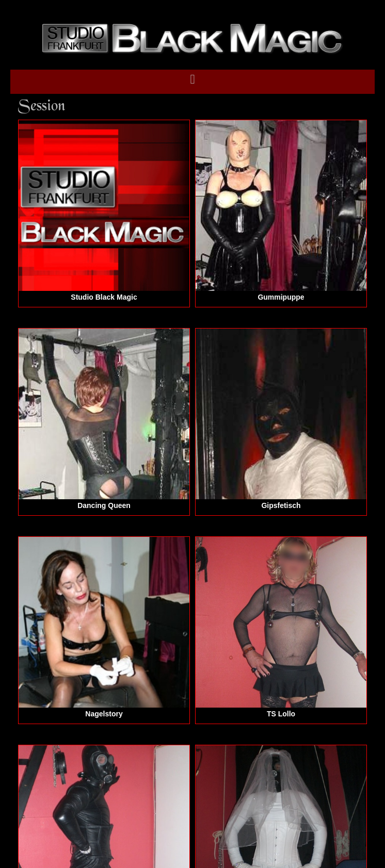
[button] (192, 79)
